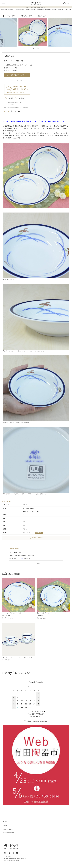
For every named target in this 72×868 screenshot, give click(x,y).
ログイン (22, 558)
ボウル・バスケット (23, 108)
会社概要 (5, 822)
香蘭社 (6, 108)
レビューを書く (36, 563)
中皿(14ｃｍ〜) (13, 108)
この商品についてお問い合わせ (14, 102)
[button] (1, 33)
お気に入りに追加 (17, 81)
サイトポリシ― (7, 825)
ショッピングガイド (11, 104)
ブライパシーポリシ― (8, 829)
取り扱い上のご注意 (36, 538)
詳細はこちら (39, 533)
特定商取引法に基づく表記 (9, 833)
